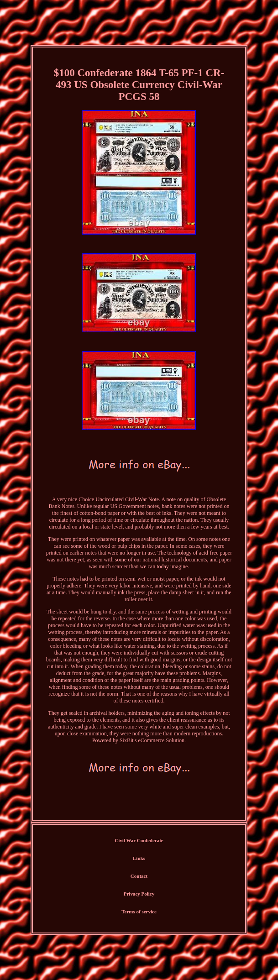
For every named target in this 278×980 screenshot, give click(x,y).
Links (139, 858)
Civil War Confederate (139, 840)
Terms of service (139, 912)
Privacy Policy (139, 894)
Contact (139, 876)
